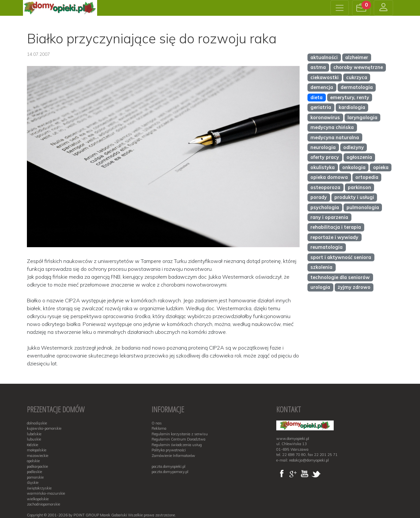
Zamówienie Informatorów (173, 456)
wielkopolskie (38, 499)
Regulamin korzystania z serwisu (180, 434)
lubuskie (34, 439)
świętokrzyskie (39, 488)
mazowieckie (38, 456)
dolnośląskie (37, 423)
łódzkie (32, 445)
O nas (157, 423)
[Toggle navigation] (340, 8)
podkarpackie (37, 466)
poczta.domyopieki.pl (168, 466)
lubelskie (34, 434)
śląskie (33, 483)
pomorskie (35, 477)
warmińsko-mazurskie (46, 493)
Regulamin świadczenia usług (177, 445)
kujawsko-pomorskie (44, 428)
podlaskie (34, 472)
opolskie (33, 461)
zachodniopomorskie (43, 504)
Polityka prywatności (169, 450)
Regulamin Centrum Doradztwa (178, 439)
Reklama (159, 428)
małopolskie (37, 450)
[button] (361, 8)
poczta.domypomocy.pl (170, 472)
